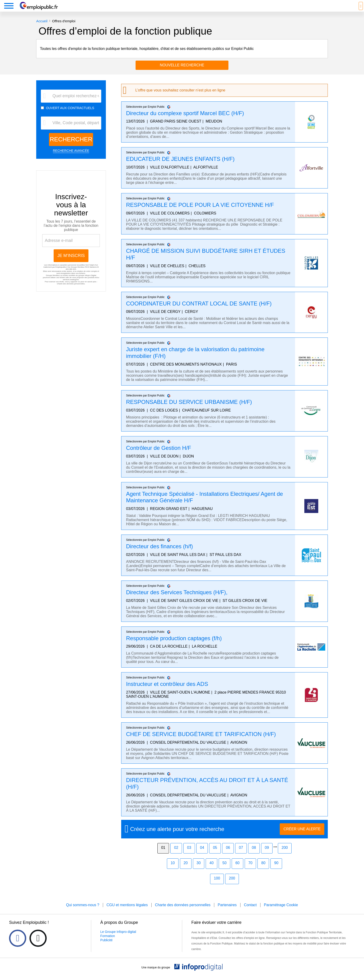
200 (285, 855)
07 (241, 855)
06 (228, 855)
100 (217, 885)
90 (276, 870)
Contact (250, 912)
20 (186, 870)
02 (176, 855)
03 (189, 855)
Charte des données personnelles (71, 291)
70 (250, 870)
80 (263, 870)
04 (202, 855)
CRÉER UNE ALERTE (302, 836)
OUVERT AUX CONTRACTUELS (70, 115)
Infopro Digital (90, 282)
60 (237, 870)
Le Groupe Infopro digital (118, 939)
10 (173, 870)
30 (199, 870)
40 (211, 870)
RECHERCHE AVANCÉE (71, 158)
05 (215, 855)
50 (224, 870)
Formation (108, 943)
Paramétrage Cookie (281, 912)
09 (267, 855)
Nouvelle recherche (182, 72)
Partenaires (227, 912)
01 (163, 855)
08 (254, 855)
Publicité (106, 947)
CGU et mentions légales (127, 912)
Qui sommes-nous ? (83, 912)
